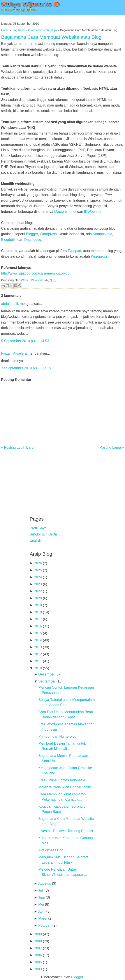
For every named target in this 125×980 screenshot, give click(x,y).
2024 (38, 577)
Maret (43, 918)
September (47, 681)
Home (5, 30)
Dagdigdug (33, 240)
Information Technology (43, 30)
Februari (45, 925)
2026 (38, 563)
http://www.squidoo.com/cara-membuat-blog (35, 273)
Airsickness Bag (51, 850)
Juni (41, 897)
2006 (38, 955)
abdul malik (10, 304)
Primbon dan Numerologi (58, 736)
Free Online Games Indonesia (62, 780)
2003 (38, 969)
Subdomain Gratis (44, 534)
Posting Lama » (112, 447)
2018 (38, 612)
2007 (38, 948)
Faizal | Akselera (14, 353)
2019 (38, 605)
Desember (46, 674)
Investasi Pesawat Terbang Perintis (66, 831)
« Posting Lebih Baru (17, 447)
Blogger (32, 234)
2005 (38, 962)
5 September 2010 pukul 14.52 (25, 341)
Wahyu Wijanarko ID (30, 4)
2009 (38, 934)
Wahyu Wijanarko (33, 280)
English (35, 540)
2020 (38, 598)
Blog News (18, 30)
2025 (38, 570)
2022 (38, 591)
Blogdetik (8, 240)
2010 (38, 668)
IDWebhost (93, 212)
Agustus (45, 883)
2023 (38, 584)
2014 (38, 640)
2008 (38, 941)
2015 (38, 633)
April (42, 911)
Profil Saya (38, 528)
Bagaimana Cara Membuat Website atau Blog (51, 37)
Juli (41, 890)
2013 (38, 647)
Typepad (74, 251)
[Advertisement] (63, 480)
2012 (38, 654)
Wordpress (48, 234)
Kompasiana (103, 234)
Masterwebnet (65, 212)
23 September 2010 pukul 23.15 (26, 368)
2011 (38, 661)
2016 (38, 626)
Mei (41, 904)
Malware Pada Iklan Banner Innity (64, 787)
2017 (38, 619)
